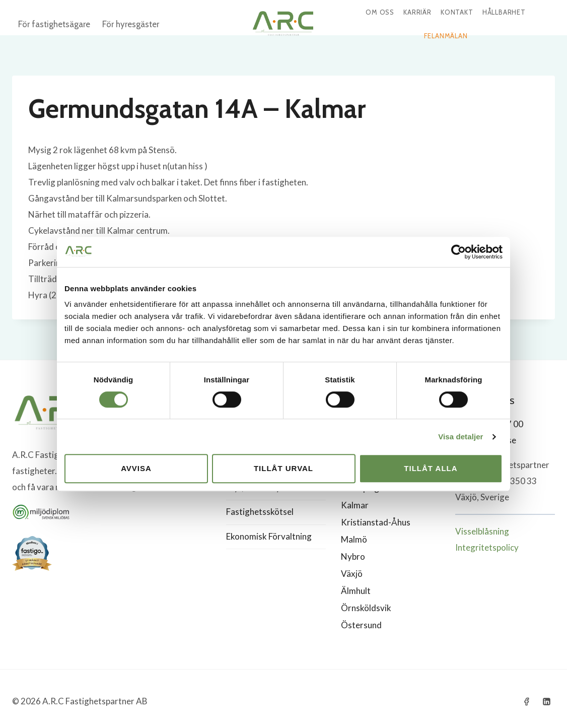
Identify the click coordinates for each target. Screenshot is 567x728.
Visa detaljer (460, 437)
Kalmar (355, 505)
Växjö (352, 574)
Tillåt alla (431, 468)
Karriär (417, 12)
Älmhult (356, 591)
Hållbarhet (504, 12)
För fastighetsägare (54, 24)
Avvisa (136, 468)
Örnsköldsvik (366, 608)
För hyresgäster (131, 24)
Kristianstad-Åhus (376, 522)
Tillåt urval (283, 468)
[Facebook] (527, 701)
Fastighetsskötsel (260, 512)
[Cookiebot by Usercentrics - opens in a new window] (458, 252)
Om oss (380, 12)
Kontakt (457, 12)
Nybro (353, 556)
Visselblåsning (482, 531)
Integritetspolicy (487, 547)
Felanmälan (446, 36)
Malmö (354, 539)
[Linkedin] (546, 701)
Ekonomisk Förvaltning (269, 536)
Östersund (361, 625)
